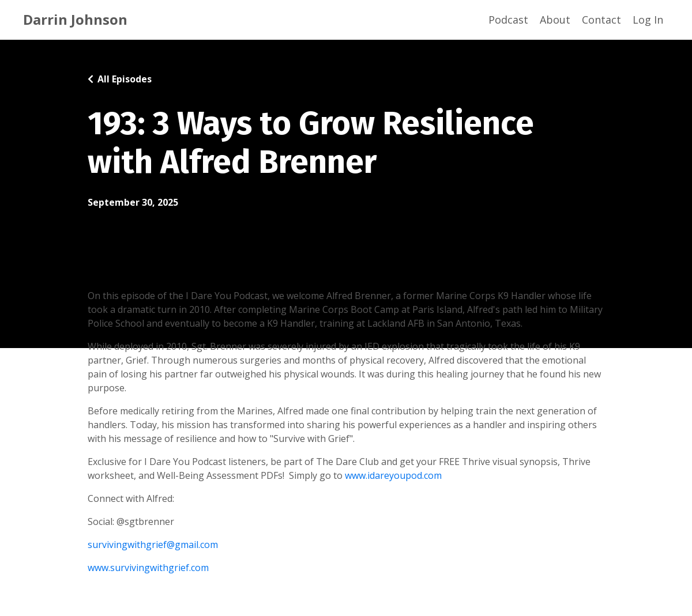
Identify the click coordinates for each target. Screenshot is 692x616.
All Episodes (125, 79)
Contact (601, 20)
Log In (648, 20)
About (555, 20)
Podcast (508, 20)
